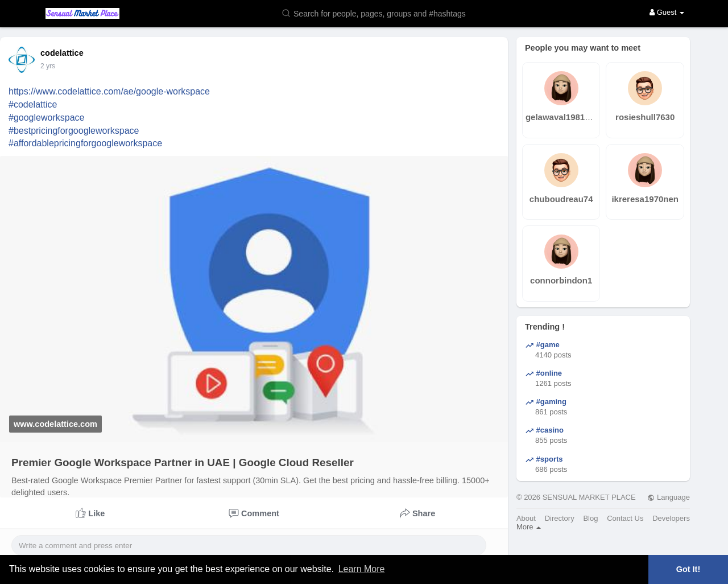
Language (668, 497)
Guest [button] (667, 12)
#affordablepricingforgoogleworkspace (85, 143)
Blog (590, 518)
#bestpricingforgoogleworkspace (74, 131)
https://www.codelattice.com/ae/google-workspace (109, 91)
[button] (381, 13)
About (526, 518)
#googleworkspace (46, 118)
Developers (671, 518)
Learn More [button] (362, 569)
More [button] (529, 527)
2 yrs (48, 66)
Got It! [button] (688, 569)
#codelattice (33, 104)
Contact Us (625, 518)
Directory (560, 518)
